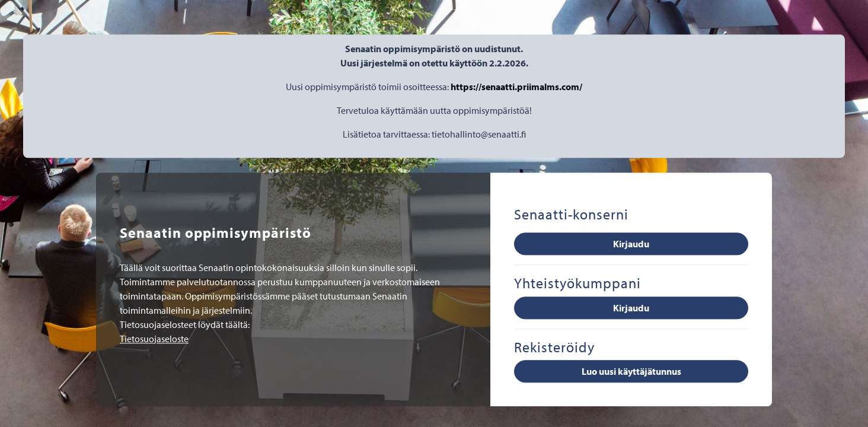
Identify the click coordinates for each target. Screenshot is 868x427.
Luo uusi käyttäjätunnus (631, 372)
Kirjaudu (631, 244)
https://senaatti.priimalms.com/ (516, 87)
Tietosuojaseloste (154, 339)
